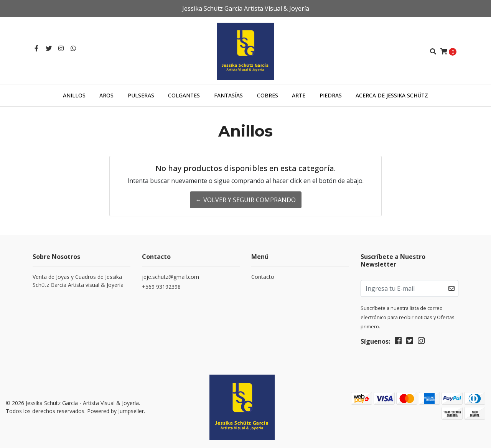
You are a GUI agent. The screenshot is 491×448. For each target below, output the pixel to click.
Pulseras (141, 95)
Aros (106, 95)
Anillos (74, 95)
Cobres (268, 95)
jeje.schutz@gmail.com (171, 277)
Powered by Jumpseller (115, 411)
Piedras (331, 95)
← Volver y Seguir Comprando (246, 200)
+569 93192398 (161, 287)
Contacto (263, 277)
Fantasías (228, 95)
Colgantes (184, 95)
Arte (299, 95)
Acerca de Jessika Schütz (392, 95)
